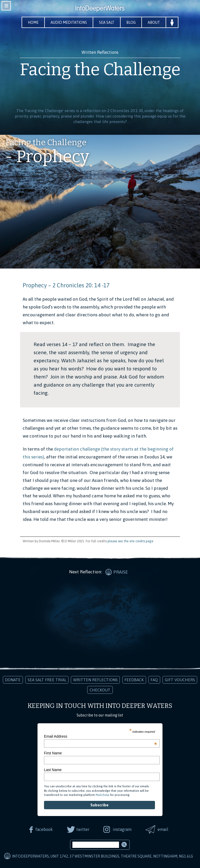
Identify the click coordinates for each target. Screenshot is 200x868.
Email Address (101, 736)
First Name (53, 753)
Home (33, 22)
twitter (83, 829)
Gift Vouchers (180, 680)
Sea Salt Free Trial (47, 680)
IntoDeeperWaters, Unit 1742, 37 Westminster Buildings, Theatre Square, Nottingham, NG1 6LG (102, 856)
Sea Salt (107, 22)
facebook (44, 829)
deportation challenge (77, 449)
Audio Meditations (69, 22)
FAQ (154, 680)
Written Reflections (95, 680)
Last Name (53, 770)
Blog (131, 22)
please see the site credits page (130, 541)
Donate (13, 680)
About (154, 22)
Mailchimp (102, 795)
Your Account (172, 22)
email (163, 829)
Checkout (100, 690)
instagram (122, 829)
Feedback (134, 680)
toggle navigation (6, 6)
